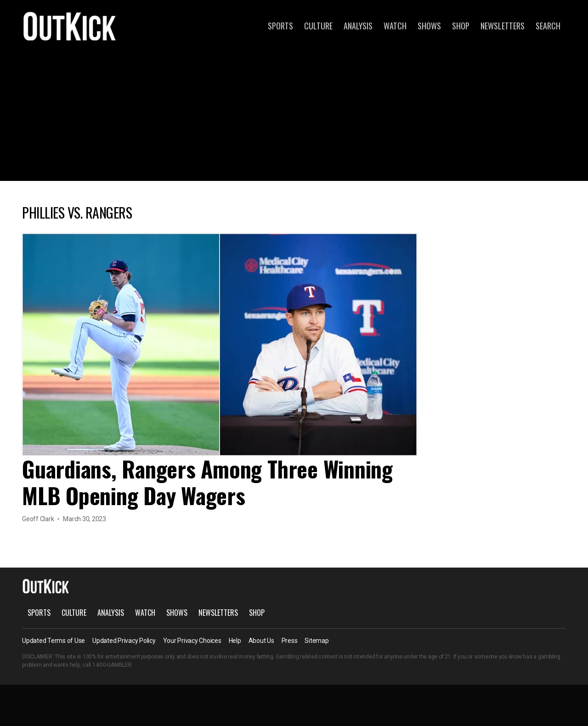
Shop (461, 26)
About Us (261, 641)
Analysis (358, 26)
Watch (395, 26)
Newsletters (503, 26)
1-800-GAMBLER (112, 665)
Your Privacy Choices (192, 641)
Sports (280, 26)
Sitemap (317, 641)
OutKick (70, 26)
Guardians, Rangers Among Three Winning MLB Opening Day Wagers (207, 482)
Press (290, 641)
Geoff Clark (38, 519)
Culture (318, 26)
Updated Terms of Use (54, 641)
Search (548, 26)
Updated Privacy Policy (124, 641)
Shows (429, 26)
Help (235, 641)
